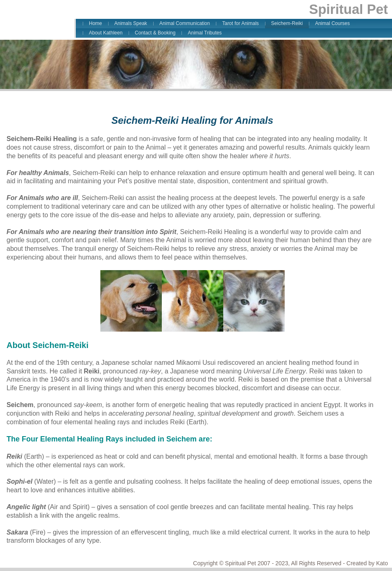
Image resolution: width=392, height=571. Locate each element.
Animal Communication (185, 23)
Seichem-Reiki (287, 23)
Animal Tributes (205, 33)
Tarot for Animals (240, 23)
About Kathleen (106, 33)
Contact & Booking (155, 33)
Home (95, 23)
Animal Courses (332, 23)
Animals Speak (131, 23)
